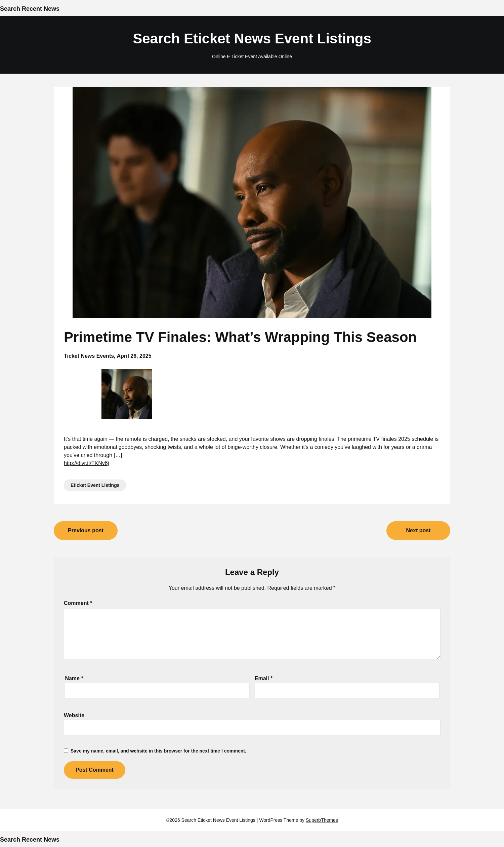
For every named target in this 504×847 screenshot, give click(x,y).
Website (74, 715)
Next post (418, 530)
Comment (78, 603)
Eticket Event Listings (95, 485)
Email (264, 678)
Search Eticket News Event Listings (252, 38)
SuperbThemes (322, 820)
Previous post (86, 530)
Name (74, 678)
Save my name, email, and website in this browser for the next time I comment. (158, 751)
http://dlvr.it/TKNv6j (86, 463)
